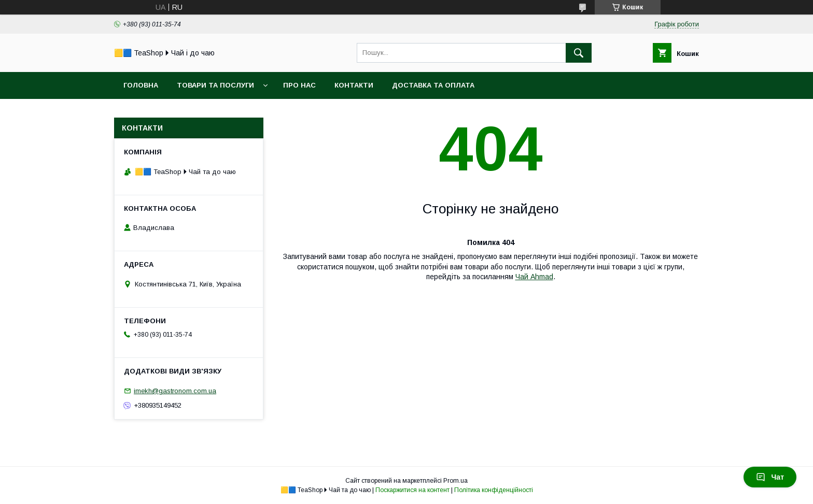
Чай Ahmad (534, 277)
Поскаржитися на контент (412, 490)
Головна (141, 85)
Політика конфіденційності (494, 490)
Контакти (354, 85)
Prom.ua (455, 481)
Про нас (299, 85)
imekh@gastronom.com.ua (175, 391)
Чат (770, 477)
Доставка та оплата (433, 85)
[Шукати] (579, 53)
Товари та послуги (215, 85)
